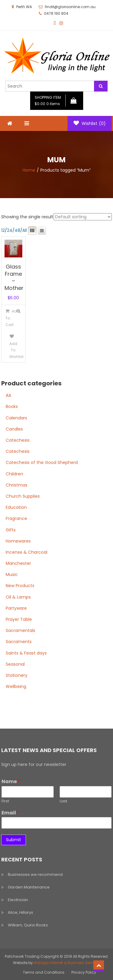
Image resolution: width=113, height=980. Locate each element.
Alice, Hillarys (20, 912)
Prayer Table (19, 619)
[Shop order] (83, 217)
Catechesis (18, 440)
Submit (14, 840)
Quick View (19, 311)
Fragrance (16, 518)
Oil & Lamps (18, 597)
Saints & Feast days (26, 653)
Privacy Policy (84, 972)
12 (3, 230)
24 (10, 230)
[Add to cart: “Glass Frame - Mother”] (8, 318)
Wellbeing (16, 686)
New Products (20, 586)
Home (29, 170)
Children (14, 474)
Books (12, 406)
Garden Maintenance (29, 887)
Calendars (16, 418)
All (25, 230)
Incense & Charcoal (27, 552)
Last (63, 801)
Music (12, 574)
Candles (14, 429)
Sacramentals (20, 630)
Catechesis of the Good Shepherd (42, 462)
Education (16, 507)
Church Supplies (23, 496)
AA (8, 395)
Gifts (11, 530)
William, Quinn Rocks (28, 925)
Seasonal (15, 664)
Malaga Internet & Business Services (67, 963)
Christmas (17, 485)
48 (17, 230)
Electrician (18, 900)
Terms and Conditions (44, 972)
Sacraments (19, 642)
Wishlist (90, 123)
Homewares (18, 541)
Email (10, 813)
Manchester (18, 563)
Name (11, 782)
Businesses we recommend (35, 874)
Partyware (16, 608)
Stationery (17, 675)
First (5, 801)
